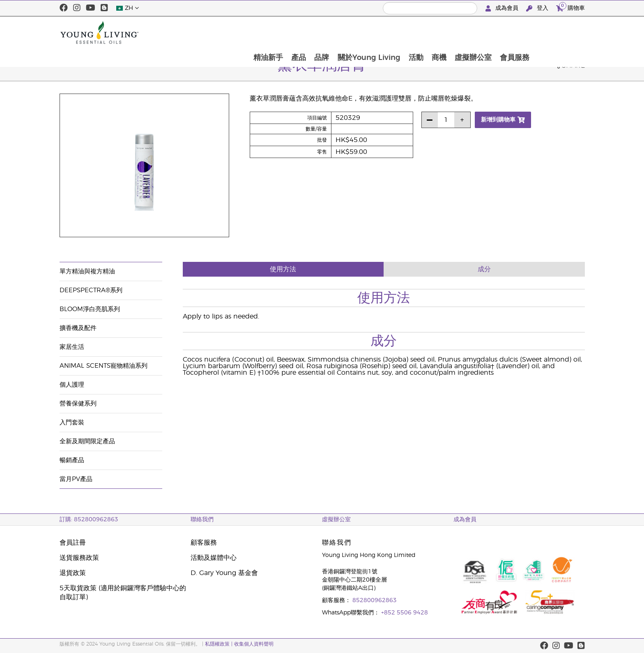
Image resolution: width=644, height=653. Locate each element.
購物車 (570, 7)
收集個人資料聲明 (254, 644)
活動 (465, 32)
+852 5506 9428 (405, 613)
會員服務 (566, 32)
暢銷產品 (72, 460)
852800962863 (375, 600)
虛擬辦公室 (523, 32)
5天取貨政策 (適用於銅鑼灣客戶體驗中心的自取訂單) (123, 593)
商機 (488, 32)
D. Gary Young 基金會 (224, 573)
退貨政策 (73, 573)
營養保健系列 (78, 404)
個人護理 (72, 385)
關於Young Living (417, 32)
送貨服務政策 (79, 558)
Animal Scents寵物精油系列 (103, 366)
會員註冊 (73, 543)
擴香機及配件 (78, 328)
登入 (538, 8)
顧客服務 (204, 543)
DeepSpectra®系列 (91, 290)
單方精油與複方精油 (87, 272)
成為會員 (503, 8)
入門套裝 (72, 423)
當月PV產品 (76, 479)
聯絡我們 (202, 520)
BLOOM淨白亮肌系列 (90, 309)
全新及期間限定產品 (87, 441)
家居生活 (72, 347)
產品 (345, 32)
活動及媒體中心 (214, 558)
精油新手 (314, 32)
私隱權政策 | (219, 644)
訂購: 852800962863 (89, 520)
